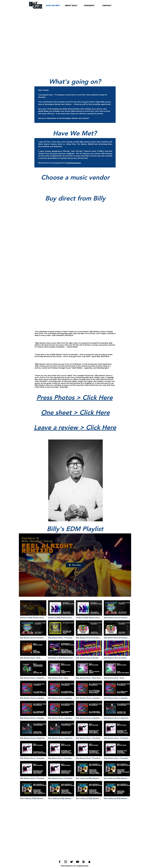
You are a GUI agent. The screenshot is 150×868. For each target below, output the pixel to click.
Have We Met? (75, 133)
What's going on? (75, 82)
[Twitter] (72, 862)
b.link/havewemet (73, 163)
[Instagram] (66, 862)
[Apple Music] (89, 862)
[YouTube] (78, 862)
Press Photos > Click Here (75, 397)
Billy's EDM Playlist (75, 529)
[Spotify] (83, 862)
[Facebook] (60, 862)
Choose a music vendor (75, 177)
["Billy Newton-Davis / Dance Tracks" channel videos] (75, 703)
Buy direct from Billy (75, 198)
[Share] (129, 530)
